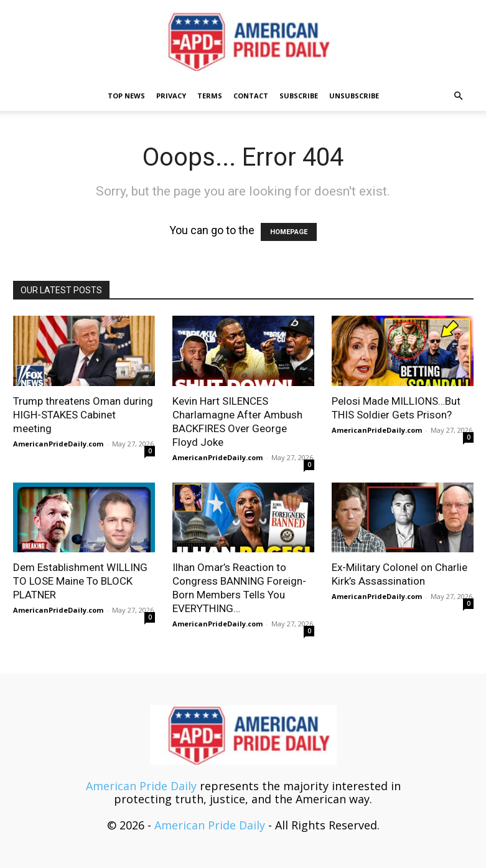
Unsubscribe (354, 96)
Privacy (171, 96)
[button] (459, 95)
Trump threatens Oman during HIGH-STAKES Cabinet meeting (83, 415)
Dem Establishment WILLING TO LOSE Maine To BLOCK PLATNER (80, 581)
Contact (251, 96)
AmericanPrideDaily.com (58, 444)
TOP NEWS (126, 96)
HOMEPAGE (289, 232)
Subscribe (299, 96)
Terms (210, 96)
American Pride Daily (141, 786)
